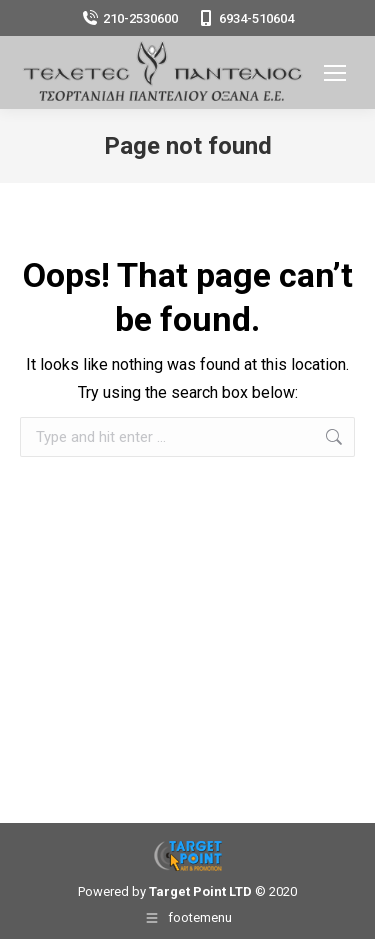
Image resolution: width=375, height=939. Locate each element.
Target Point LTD (200, 891)
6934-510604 (246, 18)
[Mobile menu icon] (335, 73)
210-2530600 (130, 18)
